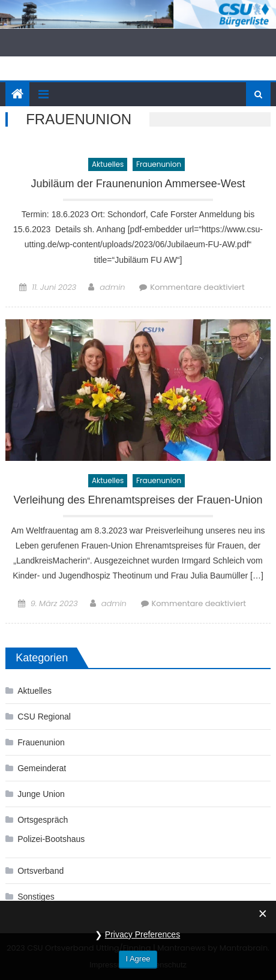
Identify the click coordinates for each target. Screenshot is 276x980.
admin (112, 287)
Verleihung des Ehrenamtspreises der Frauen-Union (138, 500)
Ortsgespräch (43, 820)
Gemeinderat (42, 768)
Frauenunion (159, 164)
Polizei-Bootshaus (51, 839)
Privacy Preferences (142, 948)
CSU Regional (44, 717)
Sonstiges (36, 897)
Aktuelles (108, 164)
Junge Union (41, 794)
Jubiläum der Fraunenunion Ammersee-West (138, 184)
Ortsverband (40, 871)
